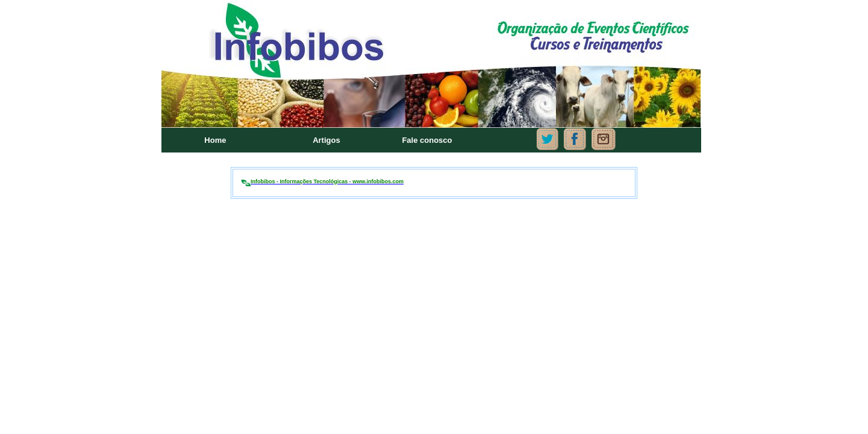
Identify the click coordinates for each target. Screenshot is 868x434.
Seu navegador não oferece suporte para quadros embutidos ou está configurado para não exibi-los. (434, 78)
